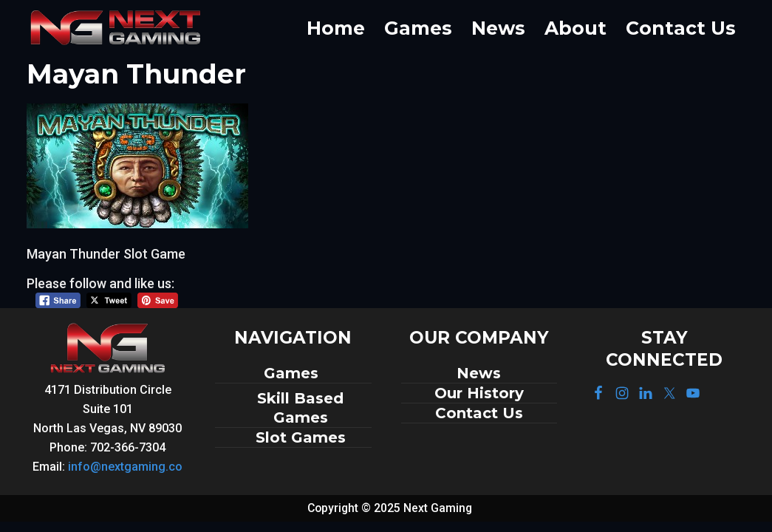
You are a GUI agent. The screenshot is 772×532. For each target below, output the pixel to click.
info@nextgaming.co (125, 467)
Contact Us (479, 413)
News (479, 373)
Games (293, 373)
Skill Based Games (300, 408)
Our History (479, 393)
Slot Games (301, 437)
